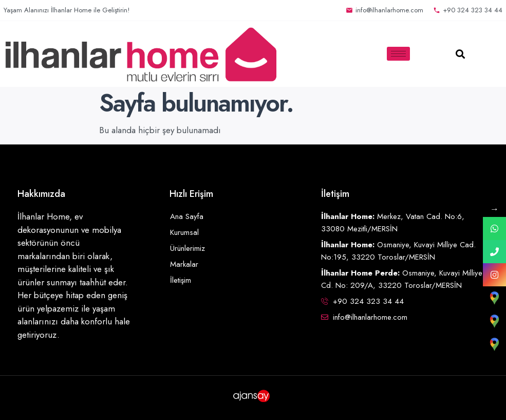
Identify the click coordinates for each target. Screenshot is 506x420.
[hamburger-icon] (398, 54)
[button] (461, 54)
